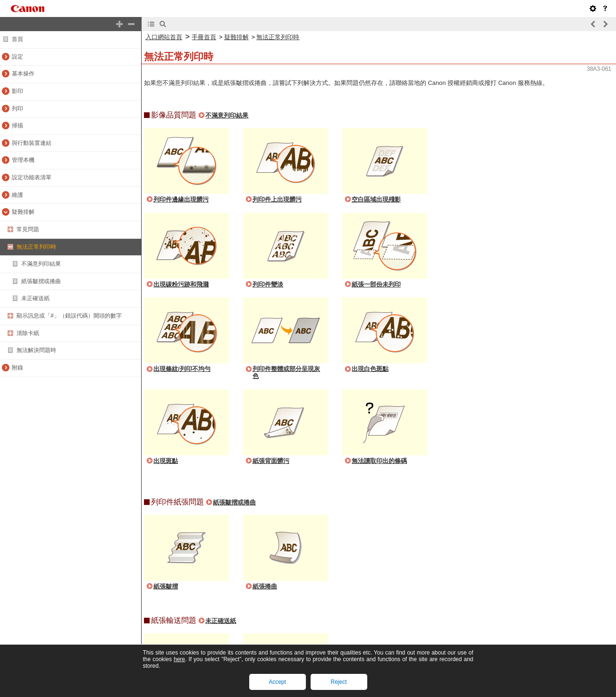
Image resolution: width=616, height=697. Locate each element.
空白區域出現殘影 (376, 199)
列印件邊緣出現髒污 (181, 199)
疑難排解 (236, 37)
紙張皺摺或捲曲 (234, 502)
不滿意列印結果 (227, 115)
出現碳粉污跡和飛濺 (181, 284)
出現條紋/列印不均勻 (182, 369)
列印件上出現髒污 (277, 199)
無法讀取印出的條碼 (379, 461)
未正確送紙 (221, 621)
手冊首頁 (204, 37)
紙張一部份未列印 (376, 284)
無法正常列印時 (278, 37)
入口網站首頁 (164, 37)
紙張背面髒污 (271, 461)
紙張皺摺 (166, 586)
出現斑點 (166, 461)
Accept (277, 682)
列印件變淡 (268, 284)
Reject (338, 682)
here (179, 659)
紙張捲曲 (265, 586)
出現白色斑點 (370, 369)
